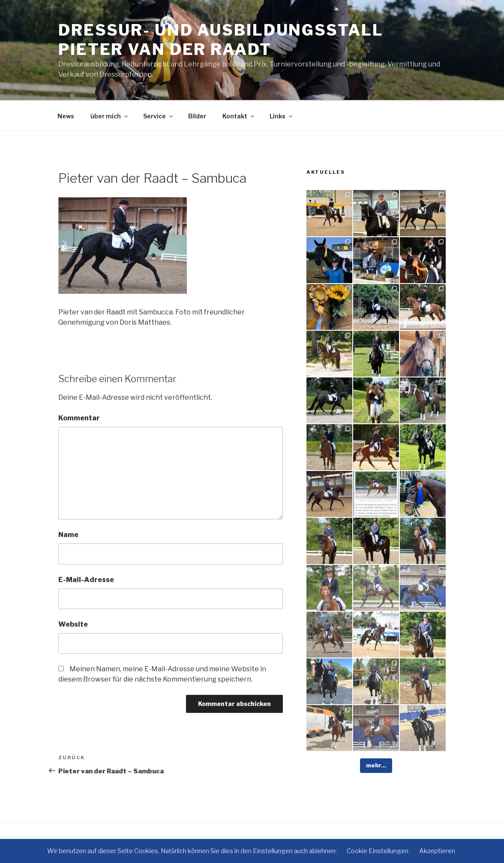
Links (282, 116)
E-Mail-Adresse (86, 580)
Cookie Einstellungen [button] (378, 851)
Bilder (197, 116)
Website (73, 624)
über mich (110, 116)
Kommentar (79, 418)
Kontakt (239, 116)
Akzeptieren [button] (437, 851)
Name (68, 535)
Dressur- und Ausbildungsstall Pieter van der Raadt (221, 40)
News (66, 116)
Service (159, 116)
